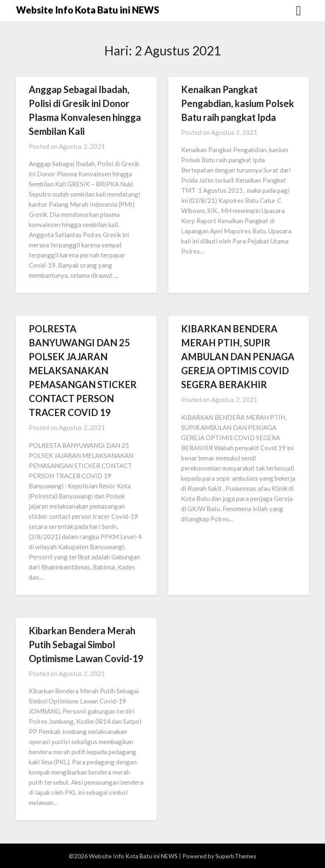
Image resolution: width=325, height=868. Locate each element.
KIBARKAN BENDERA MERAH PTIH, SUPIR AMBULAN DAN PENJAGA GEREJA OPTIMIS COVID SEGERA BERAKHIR (238, 357)
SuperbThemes (236, 856)
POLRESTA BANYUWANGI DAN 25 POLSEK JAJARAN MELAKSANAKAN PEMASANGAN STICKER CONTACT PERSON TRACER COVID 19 (83, 371)
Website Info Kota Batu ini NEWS (88, 10)
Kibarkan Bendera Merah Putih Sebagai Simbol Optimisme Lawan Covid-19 (86, 645)
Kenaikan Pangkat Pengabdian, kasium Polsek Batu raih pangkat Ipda (238, 103)
